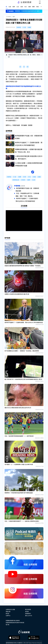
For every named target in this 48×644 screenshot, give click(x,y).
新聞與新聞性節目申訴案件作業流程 (15, 620)
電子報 (7, 622)
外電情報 (20, 183)
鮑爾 (30, 25)
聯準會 (19, 25)
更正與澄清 (28, 607)
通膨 (40, 175)
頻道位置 (8, 609)
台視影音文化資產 (10, 607)
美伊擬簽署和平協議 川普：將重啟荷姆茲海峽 (31, 187)
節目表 (7, 611)
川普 (25, 25)
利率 (25, 175)
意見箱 (27, 609)
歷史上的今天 (29, 613)
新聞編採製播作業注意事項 (13, 618)
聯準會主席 (16, 178)
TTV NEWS (9, 14)
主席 (34, 178)
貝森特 (23, 178)
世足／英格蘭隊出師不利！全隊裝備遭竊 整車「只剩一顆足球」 (31, 192)
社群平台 (8, 613)
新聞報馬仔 (28, 611)
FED (30, 175)
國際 (14, 14)
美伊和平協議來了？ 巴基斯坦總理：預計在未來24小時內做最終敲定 (31, 197)
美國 (35, 175)
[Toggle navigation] (40, 1)
